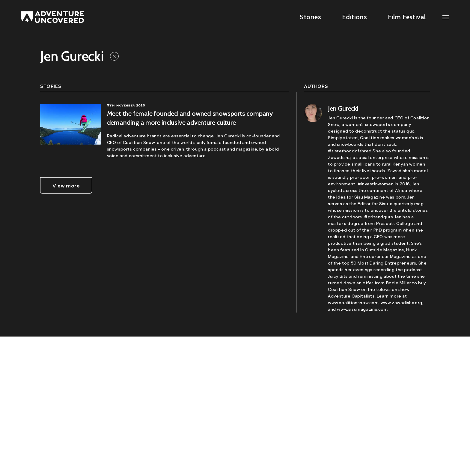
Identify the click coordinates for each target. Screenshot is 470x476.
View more (66, 186)
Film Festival (407, 17)
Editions (354, 17)
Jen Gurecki (343, 108)
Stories (310, 17)
